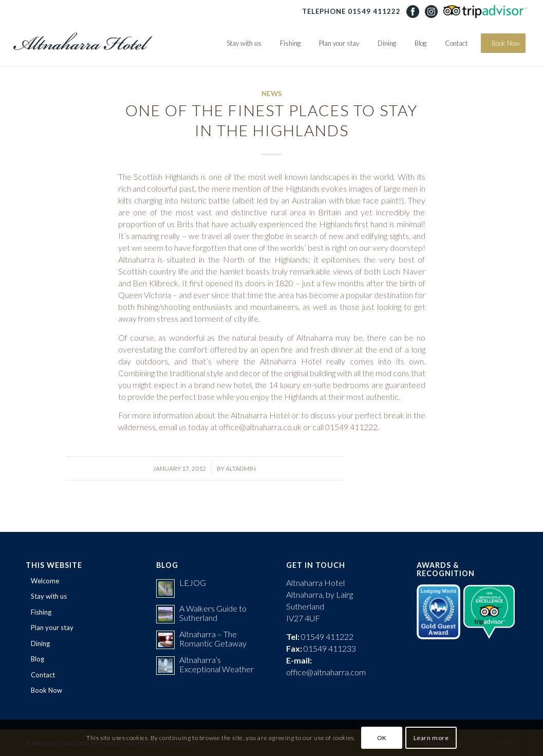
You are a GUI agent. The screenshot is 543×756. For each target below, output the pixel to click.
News (272, 94)
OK (382, 738)
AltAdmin (241, 468)
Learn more (431, 738)
